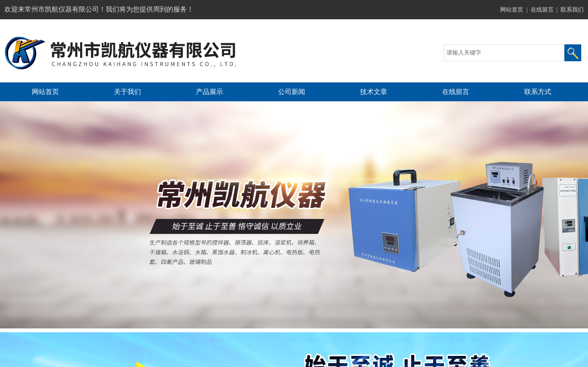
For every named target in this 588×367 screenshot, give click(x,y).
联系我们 (572, 10)
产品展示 (210, 92)
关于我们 (127, 92)
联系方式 (538, 92)
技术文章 (374, 92)
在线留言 (542, 10)
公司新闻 (292, 92)
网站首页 (512, 10)
